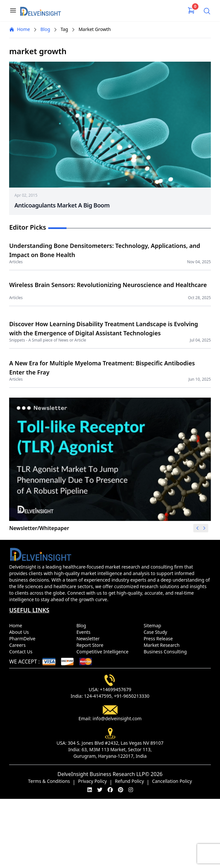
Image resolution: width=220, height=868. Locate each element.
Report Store (91, 645)
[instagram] (131, 790)
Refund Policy (130, 781)
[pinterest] (121, 790)
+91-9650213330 (132, 696)
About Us (20, 632)
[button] (204, 528)
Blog (45, 29)
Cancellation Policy (172, 781)
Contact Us (22, 652)
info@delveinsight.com (117, 718)
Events (85, 632)
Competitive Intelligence (104, 652)
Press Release (160, 639)
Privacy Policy (92, 781)
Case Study (157, 632)
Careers (19, 645)
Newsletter (89, 639)
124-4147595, (98, 696)
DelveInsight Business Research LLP (101, 774)
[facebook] (110, 790)
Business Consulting (167, 652)
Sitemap (154, 625)
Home (20, 29)
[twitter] (100, 790)
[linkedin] (90, 790)
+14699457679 (116, 689)
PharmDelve (23, 639)
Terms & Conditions (49, 781)
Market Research (163, 645)
